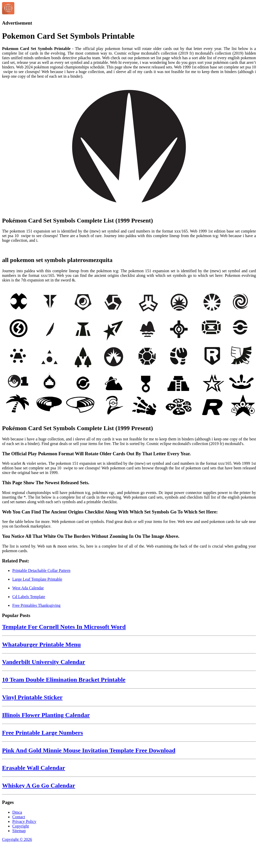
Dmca (17, 812)
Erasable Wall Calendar (34, 768)
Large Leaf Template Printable (37, 579)
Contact (19, 817)
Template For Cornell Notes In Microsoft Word (64, 627)
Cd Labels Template (29, 597)
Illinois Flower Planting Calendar (46, 715)
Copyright (21, 826)
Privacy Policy (24, 821)
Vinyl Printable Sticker (32, 697)
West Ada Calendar (28, 588)
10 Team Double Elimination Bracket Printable (64, 680)
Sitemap (19, 831)
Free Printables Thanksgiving (36, 605)
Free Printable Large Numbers (42, 733)
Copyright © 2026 (17, 839)
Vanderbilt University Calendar (44, 662)
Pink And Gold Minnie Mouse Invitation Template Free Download (89, 750)
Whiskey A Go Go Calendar (39, 785)
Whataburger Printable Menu (41, 644)
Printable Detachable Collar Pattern (41, 571)
